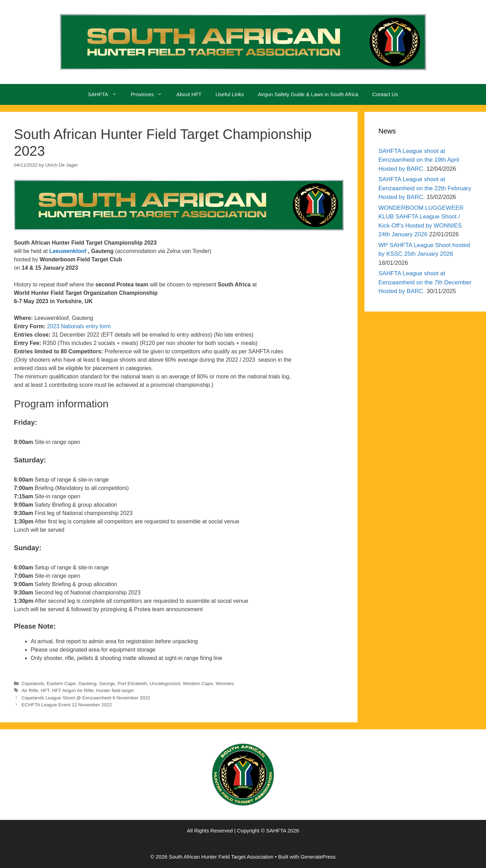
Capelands (33, 683)
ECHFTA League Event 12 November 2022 (67, 705)
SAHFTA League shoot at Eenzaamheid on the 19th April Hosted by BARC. (419, 160)
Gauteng (87, 683)
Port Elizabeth (132, 683)
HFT (45, 690)
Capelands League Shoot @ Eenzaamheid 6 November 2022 (86, 698)
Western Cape (198, 683)
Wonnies (225, 683)
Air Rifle (30, 690)
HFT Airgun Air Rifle (73, 690)
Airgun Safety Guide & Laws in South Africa (308, 94)
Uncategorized (165, 683)
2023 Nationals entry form (79, 326)
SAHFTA (106, 94)
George (107, 683)
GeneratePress (318, 857)
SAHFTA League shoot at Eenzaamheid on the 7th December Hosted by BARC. (425, 282)
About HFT (189, 94)
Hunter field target (115, 690)
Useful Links (230, 94)
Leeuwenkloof (68, 251)
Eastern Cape (61, 683)
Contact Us (385, 94)
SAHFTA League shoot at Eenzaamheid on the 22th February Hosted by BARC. (425, 188)
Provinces (150, 94)
